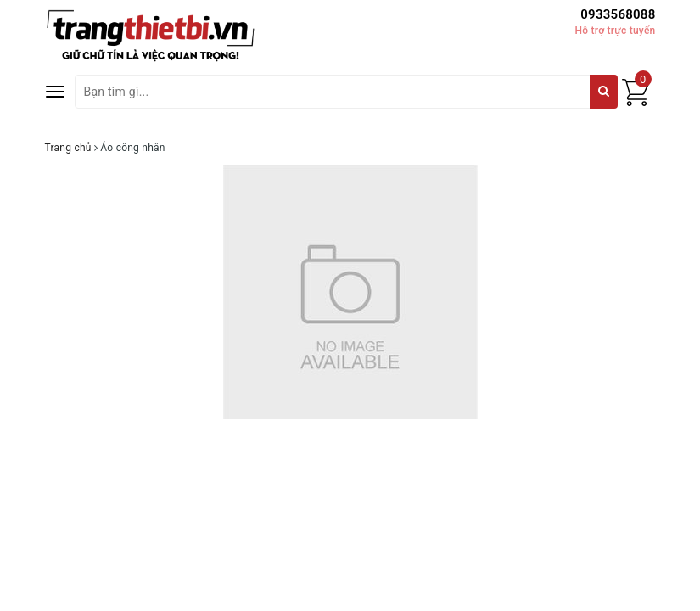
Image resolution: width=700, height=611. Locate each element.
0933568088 (618, 14)
